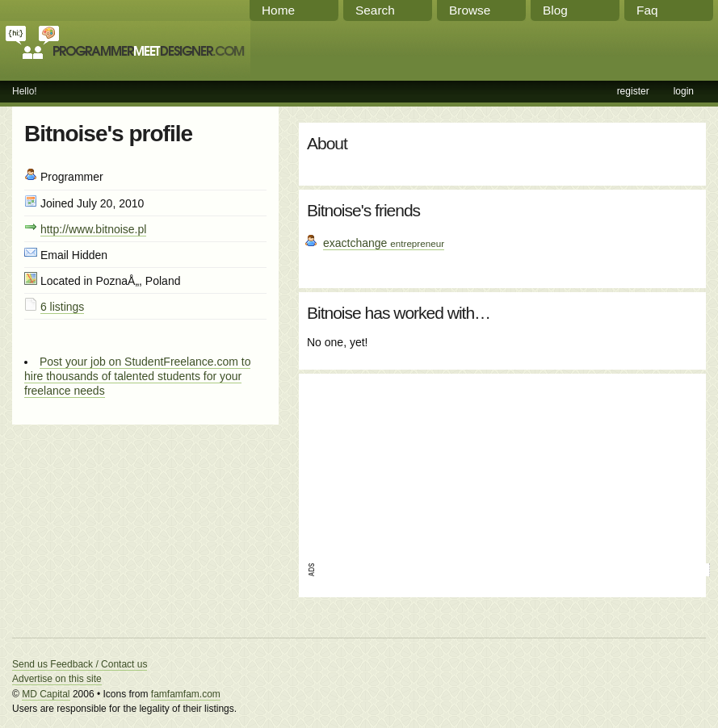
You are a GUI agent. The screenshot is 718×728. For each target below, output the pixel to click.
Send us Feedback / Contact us (80, 664)
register (633, 91)
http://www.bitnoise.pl (94, 229)
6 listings (62, 307)
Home (278, 10)
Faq (647, 10)
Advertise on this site (57, 679)
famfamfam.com (186, 694)
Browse (470, 10)
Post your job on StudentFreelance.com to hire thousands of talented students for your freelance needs (137, 376)
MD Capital (46, 694)
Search (375, 10)
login (684, 91)
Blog (555, 10)
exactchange (384, 243)
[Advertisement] (405, 462)
